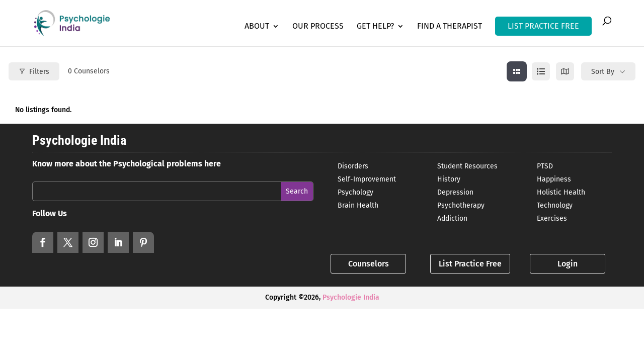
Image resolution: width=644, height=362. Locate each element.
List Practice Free (470, 264)
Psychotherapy (461, 205)
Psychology (355, 192)
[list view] (541, 71)
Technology (555, 205)
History (449, 179)
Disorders (353, 166)
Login (568, 264)
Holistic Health (561, 192)
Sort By (603, 72)
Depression (455, 192)
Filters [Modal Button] (34, 72)
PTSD (545, 166)
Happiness (554, 179)
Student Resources (467, 166)
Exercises (552, 218)
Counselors (369, 264)
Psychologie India (351, 297)
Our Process (318, 27)
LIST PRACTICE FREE (543, 26)
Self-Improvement (367, 179)
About (257, 27)
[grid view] (517, 71)
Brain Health (358, 205)
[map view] (565, 71)
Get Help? (375, 27)
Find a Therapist (450, 27)
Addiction (452, 218)
